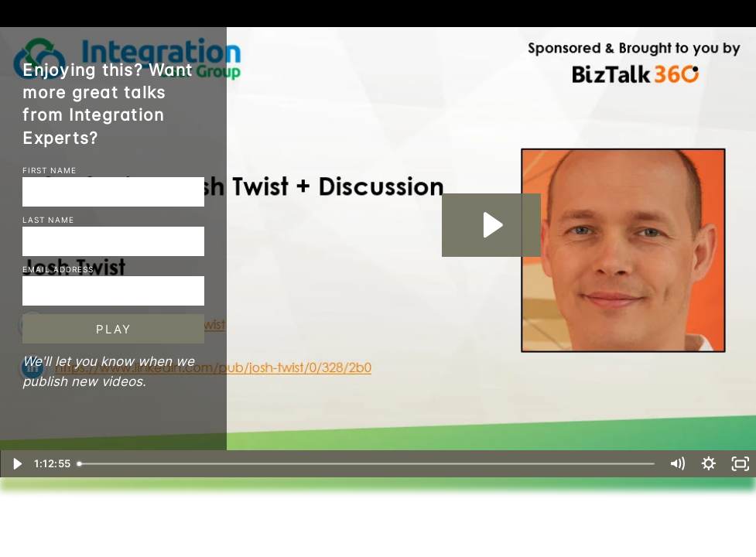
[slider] (368, 464)
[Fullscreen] (740, 464)
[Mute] (677, 464)
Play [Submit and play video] (114, 329)
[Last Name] (113, 241)
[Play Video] (16, 464)
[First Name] (113, 192)
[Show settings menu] (709, 464)
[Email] (113, 291)
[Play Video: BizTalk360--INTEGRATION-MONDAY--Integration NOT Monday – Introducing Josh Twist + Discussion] (491, 225)
